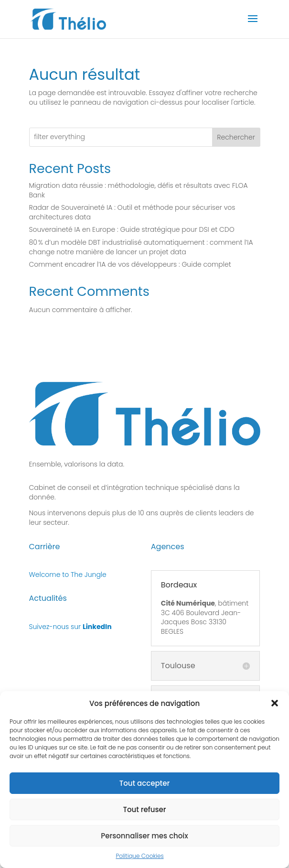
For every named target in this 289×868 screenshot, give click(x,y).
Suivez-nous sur (70, 627)
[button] (275, 708)
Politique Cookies (139, 861)
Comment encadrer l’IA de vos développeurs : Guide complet (130, 264)
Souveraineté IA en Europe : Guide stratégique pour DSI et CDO (132, 229)
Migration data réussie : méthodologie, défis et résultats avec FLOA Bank (139, 190)
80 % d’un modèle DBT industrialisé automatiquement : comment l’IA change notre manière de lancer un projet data (141, 247)
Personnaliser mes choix (144, 840)
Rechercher (236, 137)
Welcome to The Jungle (68, 575)
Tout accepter (144, 787)
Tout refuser (144, 814)
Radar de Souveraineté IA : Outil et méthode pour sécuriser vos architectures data (132, 212)
